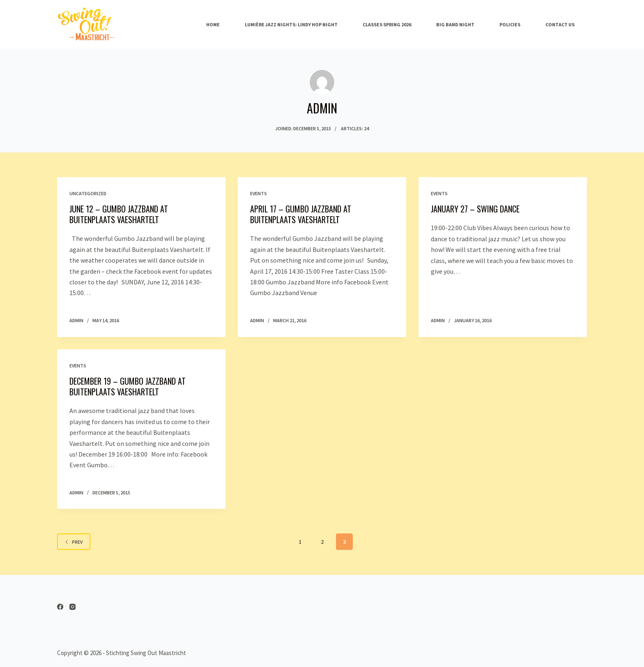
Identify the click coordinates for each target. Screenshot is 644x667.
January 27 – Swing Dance (475, 209)
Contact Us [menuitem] (560, 24)
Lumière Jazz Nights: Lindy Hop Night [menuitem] (291, 24)
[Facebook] (60, 607)
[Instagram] (72, 607)
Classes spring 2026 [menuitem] (387, 24)
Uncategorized (88, 193)
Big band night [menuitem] (455, 24)
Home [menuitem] (213, 24)
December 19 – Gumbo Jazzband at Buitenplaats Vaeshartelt (128, 386)
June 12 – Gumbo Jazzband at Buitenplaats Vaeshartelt (119, 214)
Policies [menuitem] (510, 24)
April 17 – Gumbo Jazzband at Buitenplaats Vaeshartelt (301, 214)
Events (259, 193)
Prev (74, 542)
